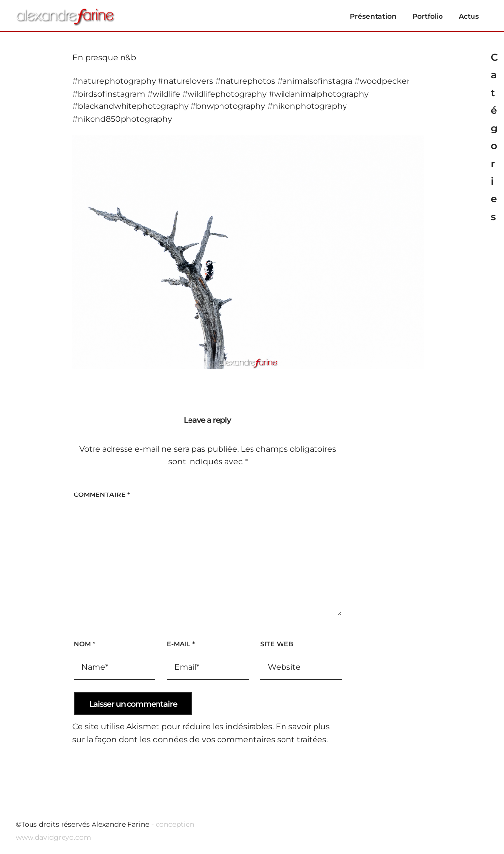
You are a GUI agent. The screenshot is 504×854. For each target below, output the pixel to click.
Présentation (373, 16)
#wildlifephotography (224, 94)
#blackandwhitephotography (130, 106)
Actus (469, 16)
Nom (84, 644)
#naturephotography (114, 81)
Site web (277, 644)
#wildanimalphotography (319, 94)
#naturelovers (186, 81)
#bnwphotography (228, 106)
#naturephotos (245, 81)
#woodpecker (382, 81)
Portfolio (428, 16)
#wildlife (164, 94)
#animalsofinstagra (315, 81)
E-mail (181, 644)
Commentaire (102, 494)
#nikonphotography (307, 106)
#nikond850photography (122, 119)
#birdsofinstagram (109, 94)
